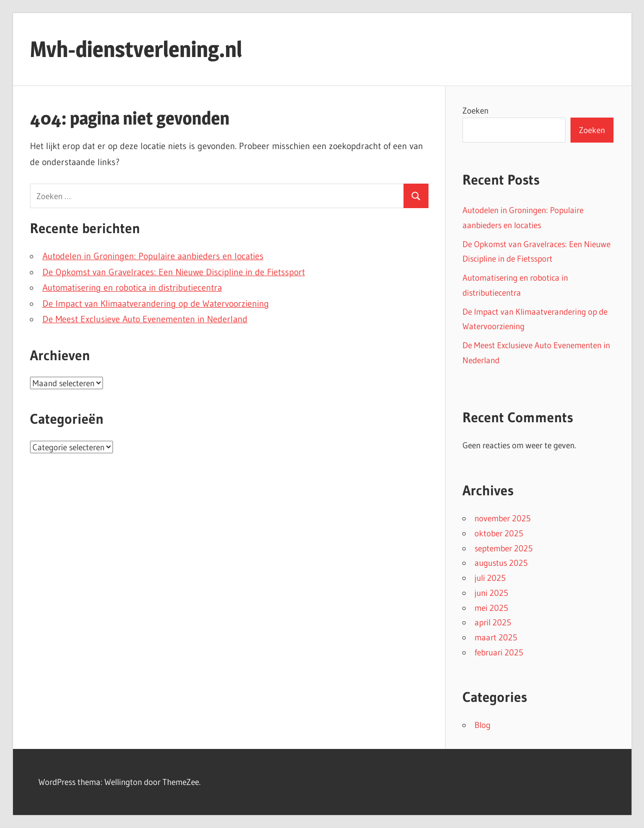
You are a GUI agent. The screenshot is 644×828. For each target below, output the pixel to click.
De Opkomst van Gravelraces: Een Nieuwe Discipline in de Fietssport (174, 272)
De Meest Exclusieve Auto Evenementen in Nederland (145, 319)
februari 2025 (499, 652)
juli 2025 (490, 578)
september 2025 (503, 548)
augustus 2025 (501, 563)
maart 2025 (496, 637)
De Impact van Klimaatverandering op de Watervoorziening (156, 304)
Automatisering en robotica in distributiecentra (132, 288)
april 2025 (493, 622)
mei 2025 (491, 608)
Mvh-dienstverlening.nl (136, 49)
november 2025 (502, 518)
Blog (482, 725)
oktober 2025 (499, 533)
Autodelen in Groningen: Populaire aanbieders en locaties (153, 256)
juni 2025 (491, 593)
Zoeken (475, 110)
